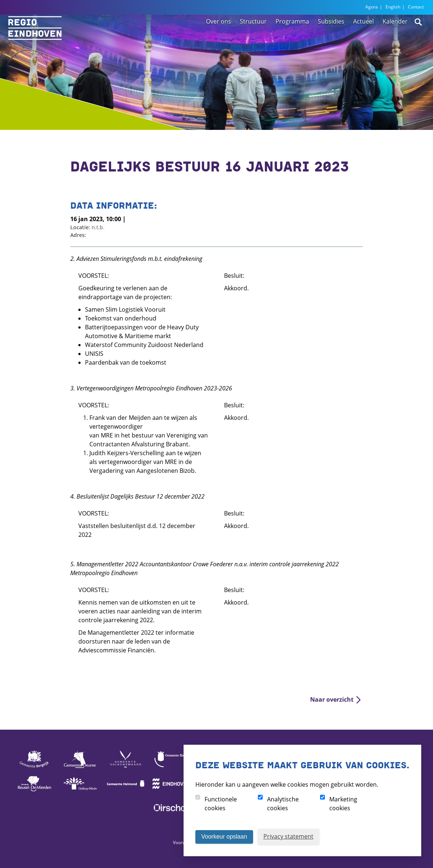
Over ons (219, 38)
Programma (292, 38)
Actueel (363, 38)
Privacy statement (288, 836)
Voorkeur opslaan (224, 837)
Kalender (395, 38)
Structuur (253, 38)
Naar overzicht (332, 699)
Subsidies (331, 38)
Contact (416, 7)
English (393, 7)
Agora (372, 7)
